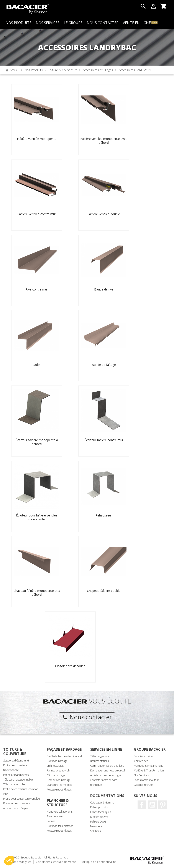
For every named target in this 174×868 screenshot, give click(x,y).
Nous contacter (87, 717)
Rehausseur (104, 515)
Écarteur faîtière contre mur (104, 440)
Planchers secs (55, 816)
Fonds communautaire (147, 780)
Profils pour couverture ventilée (22, 799)
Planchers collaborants (60, 812)
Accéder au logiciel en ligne (106, 775)
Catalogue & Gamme (102, 803)
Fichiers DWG (98, 822)
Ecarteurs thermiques (60, 785)
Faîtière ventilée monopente (37, 139)
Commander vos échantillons (107, 766)
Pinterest (163, 805)
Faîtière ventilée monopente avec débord (104, 141)
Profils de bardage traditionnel (64, 756)
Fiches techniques (101, 812)
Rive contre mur (37, 289)
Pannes (51, 821)
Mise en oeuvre (99, 817)
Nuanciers (96, 826)
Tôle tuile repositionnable (18, 780)
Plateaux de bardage (59, 780)
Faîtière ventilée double (104, 214)
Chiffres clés (141, 761)
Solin (37, 365)
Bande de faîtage (104, 365)
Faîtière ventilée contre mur (37, 214)
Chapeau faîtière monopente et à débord (37, 593)
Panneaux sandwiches (16, 775)
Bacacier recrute (143, 785)
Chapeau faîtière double (104, 591)
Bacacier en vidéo (144, 756)
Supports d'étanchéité (16, 761)
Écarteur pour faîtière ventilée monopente (37, 517)
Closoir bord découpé (70, 666)
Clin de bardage (56, 775)
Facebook (142, 805)
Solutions (95, 831)
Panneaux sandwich (58, 770)
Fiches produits (99, 807)
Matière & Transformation (149, 770)
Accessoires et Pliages (16, 808)
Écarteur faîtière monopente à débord (37, 442)
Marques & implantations (148, 766)
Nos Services (141, 775)
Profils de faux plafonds (60, 826)
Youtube (152, 805)
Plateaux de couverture (17, 803)
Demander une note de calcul (108, 770)
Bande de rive (104, 289)
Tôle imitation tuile (14, 784)
